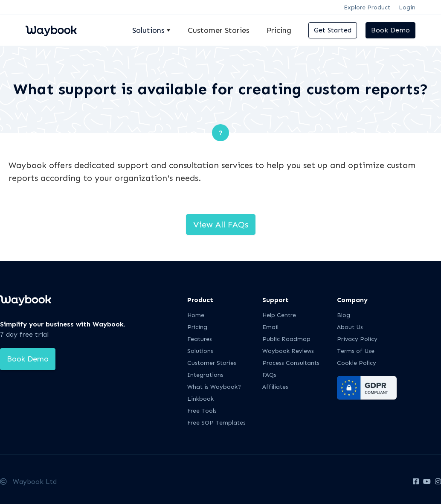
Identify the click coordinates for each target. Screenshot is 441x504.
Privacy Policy (357, 339)
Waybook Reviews (288, 351)
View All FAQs (221, 224)
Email (270, 327)
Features (200, 339)
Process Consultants (291, 363)
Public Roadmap (286, 339)
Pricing (279, 30)
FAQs (269, 375)
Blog (344, 315)
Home (196, 315)
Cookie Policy (357, 363)
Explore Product (367, 7)
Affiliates (275, 387)
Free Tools (202, 411)
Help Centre (279, 315)
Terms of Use (356, 351)
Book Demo (390, 30)
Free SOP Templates (216, 423)
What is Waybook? (214, 387)
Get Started (333, 30)
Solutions (200, 351)
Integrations (205, 375)
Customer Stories (219, 30)
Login (407, 7)
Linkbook (200, 399)
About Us (350, 327)
